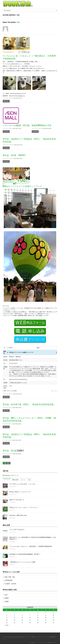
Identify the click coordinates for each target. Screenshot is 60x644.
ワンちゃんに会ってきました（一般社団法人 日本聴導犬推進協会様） (31, 546)
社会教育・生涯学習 (10, 584)
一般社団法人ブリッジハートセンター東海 (22, 562)
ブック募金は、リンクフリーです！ (37, 643)
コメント (23, 480)
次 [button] (55, 391)
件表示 (8, 348)
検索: (47, 348)
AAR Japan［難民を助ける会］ (19, 515)
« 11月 (6, 625)
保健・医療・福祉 (10, 577)
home (55, 643)
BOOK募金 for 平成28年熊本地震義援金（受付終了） (25, 554)
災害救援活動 (9, 580)
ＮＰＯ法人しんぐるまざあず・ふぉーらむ (22, 484)
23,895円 (13, 451)
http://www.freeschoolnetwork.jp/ (18, 379)
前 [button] (53, 391)
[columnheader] (6, 352)
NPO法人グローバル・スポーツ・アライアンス (24, 507)
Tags (29, 480)
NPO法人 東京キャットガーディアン (20, 492)
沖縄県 (7, 601)
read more (6, 101)
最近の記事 (15, 480)
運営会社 (50, 643)
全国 (6, 595)
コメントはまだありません (16, 98)
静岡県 (7, 598)
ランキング (7, 480)
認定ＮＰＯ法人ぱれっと (17, 500)
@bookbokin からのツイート (11, 475)
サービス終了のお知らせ (17, 529)
